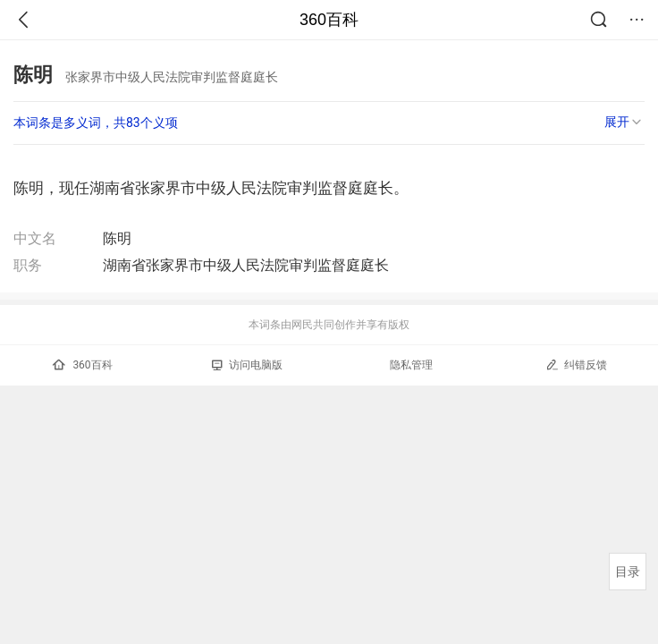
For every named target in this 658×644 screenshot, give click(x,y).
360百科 (329, 20)
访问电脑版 (247, 365)
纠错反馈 (576, 364)
